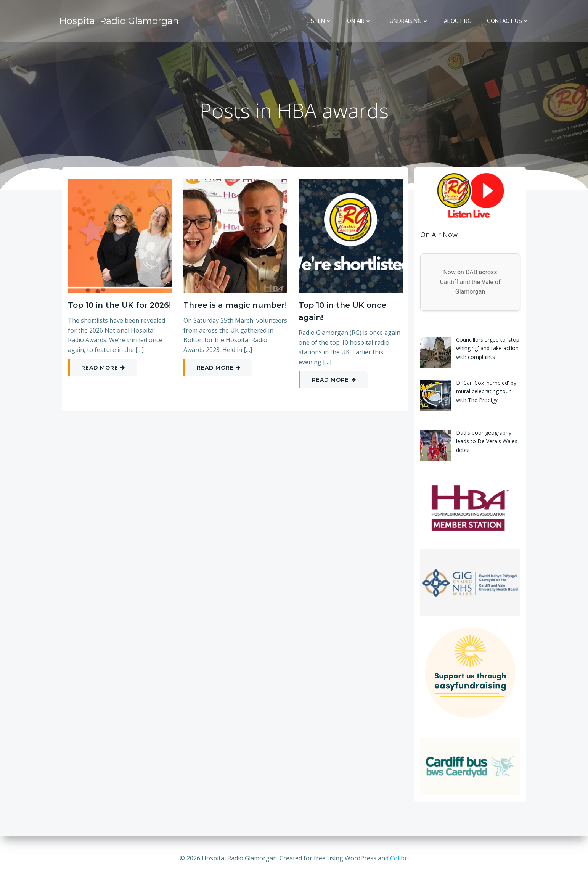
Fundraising (408, 21)
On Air (359, 21)
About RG (458, 21)
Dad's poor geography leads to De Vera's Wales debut (487, 441)
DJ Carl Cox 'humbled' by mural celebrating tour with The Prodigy (486, 391)
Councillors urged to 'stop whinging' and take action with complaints (488, 348)
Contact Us (508, 21)
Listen (319, 21)
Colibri (399, 858)
